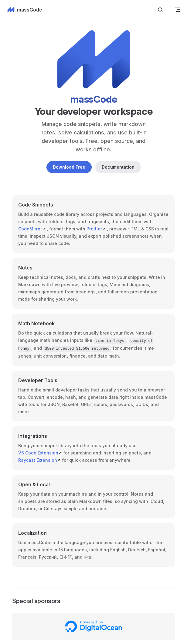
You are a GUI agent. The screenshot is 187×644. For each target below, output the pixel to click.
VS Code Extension (40, 452)
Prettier (96, 229)
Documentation (118, 167)
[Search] (160, 10)
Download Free (69, 167)
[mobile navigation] (177, 10)
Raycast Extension (39, 460)
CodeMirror (32, 229)
